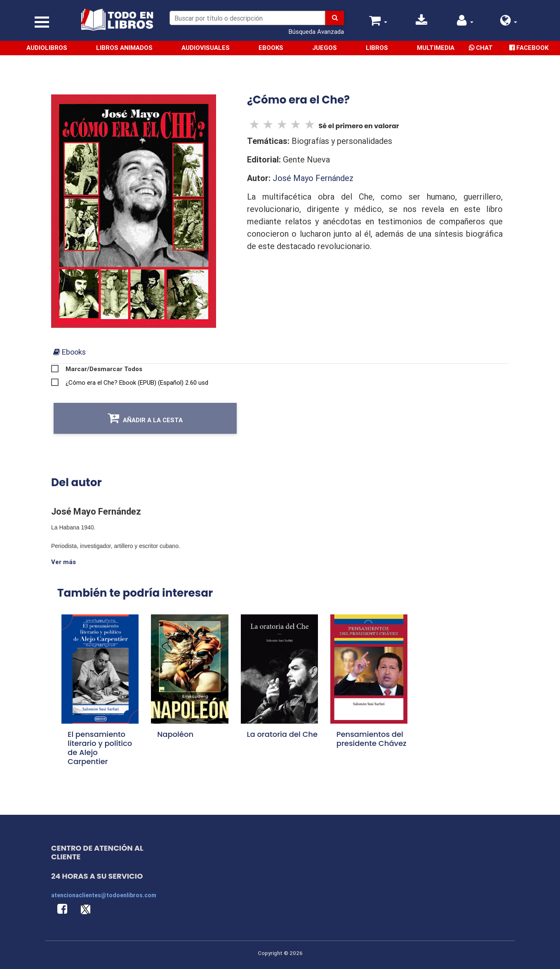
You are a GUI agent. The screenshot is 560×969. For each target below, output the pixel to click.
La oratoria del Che (282, 734)
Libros (377, 48)
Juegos (325, 48)
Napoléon (175, 734)
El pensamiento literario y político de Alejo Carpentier (100, 748)
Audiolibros (47, 48)
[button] (509, 22)
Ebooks (271, 48)
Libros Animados (124, 48)
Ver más (64, 562)
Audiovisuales (206, 48)
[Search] (247, 18)
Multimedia (436, 48)
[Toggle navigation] (42, 22)
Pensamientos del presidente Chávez (372, 739)
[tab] (69, 352)
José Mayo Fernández (313, 178)
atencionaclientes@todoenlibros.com (104, 895)
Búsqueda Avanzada (316, 32)
